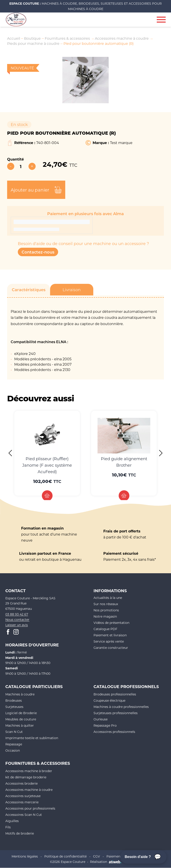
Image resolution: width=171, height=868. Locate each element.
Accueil (14, 38)
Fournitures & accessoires (68, 38)
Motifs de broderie (20, 833)
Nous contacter (17, 620)
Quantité (15, 159)
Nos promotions (106, 610)
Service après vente (109, 641)
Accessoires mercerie (22, 802)
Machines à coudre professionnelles (121, 707)
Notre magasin (105, 616)
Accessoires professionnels (114, 732)
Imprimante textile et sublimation (32, 738)
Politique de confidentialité (65, 856)
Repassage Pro (105, 725)
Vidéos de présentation (111, 623)
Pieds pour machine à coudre (33, 44)
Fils (8, 827)
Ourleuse (101, 719)
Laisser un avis (17, 625)
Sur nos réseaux (106, 604)
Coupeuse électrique (109, 700)
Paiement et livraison (110, 635)
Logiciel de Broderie (21, 713)
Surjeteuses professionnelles (116, 713)
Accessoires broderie (21, 783)
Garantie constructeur (111, 648)
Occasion (13, 750)
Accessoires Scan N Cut (24, 815)
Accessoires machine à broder (29, 771)
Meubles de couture (21, 719)
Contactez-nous (38, 252)
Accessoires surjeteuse (23, 796)
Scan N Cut (14, 732)
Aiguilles (12, 821)
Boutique (33, 38)
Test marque (121, 143)
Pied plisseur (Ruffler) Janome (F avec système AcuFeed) (47, 465)
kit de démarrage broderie (26, 777)
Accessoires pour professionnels (30, 808)
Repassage (14, 744)
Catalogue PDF (105, 629)
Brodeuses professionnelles (115, 694)
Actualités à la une (108, 598)
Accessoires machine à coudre (122, 38)
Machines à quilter (20, 725)
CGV (97, 856)
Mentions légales (25, 856)
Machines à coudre (20, 694)
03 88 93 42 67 (17, 614)
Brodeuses (14, 700)
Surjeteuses (14, 707)
